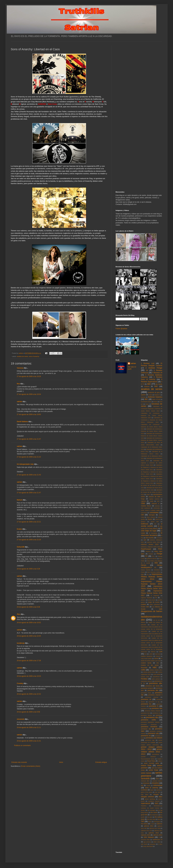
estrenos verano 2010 (150, 544)
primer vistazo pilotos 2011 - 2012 (152, 748)
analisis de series (23, 356)
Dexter (150, 519)
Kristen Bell (145, 607)
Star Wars (145, 794)
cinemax (157, 506)
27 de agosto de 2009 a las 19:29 (29, 376)
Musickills (144, 668)
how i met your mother (154, 572)
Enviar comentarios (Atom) (31, 766)
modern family (146, 663)
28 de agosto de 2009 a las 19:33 (29, 676)
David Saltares (22, 422)
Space (152, 790)
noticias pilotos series (149, 672)
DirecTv (158, 519)
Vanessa (20, 368)
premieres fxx (145, 708)
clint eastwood (146, 508)
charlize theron (146, 506)
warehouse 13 (157, 840)
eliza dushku (150, 538)
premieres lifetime (147, 715)
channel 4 (155, 504)
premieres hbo (157, 708)
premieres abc (156, 683)
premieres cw (146, 699)
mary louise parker (146, 658)
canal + (148, 494)
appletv (143, 395)
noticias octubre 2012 (156, 670)
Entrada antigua (101, 762)
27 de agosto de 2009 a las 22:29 (29, 540)
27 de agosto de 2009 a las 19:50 (29, 414)
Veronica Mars (145, 840)
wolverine (153, 844)
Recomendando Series (148, 759)
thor (159, 819)
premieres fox (146, 704)
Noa (18, 384)
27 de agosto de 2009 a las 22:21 (29, 522)
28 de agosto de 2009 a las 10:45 (29, 636)
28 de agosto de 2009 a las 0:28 (28, 569)
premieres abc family (153, 686)
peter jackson (156, 679)
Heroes (144, 565)
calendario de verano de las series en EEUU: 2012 (152, 492)
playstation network (147, 681)
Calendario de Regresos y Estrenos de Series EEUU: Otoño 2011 (152, 467)
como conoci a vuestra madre (150, 510)
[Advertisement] (59, 754)
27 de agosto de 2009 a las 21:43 (29, 475)
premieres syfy (153, 733)
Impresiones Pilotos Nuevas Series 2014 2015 (152, 584)
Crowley (20, 683)
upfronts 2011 (149, 826)
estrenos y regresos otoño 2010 (151, 547)
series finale (153, 770)
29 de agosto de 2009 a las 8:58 (28, 712)
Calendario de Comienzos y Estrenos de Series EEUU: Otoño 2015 (152, 431)
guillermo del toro (152, 559)
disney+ (143, 522)
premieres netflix (148, 720)
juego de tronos (154, 602)
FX (146, 556)
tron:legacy (157, 822)
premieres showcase (149, 724)
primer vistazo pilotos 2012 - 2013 (152, 752)
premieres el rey (154, 702)
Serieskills (145, 779)
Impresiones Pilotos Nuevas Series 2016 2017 (152, 593)
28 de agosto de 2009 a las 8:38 (28, 607)
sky (142, 785)
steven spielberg (150, 799)
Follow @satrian (121, 329)
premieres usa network (154, 738)
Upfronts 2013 (146, 835)
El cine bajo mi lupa (152, 530)
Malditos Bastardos (147, 656)
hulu (142, 574)
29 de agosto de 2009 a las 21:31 (29, 741)
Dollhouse (145, 524)
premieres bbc (153, 690)
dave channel (151, 517)
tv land (152, 824)
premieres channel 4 (155, 695)
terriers (143, 810)
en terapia (159, 538)
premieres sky (146, 729)
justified (144, 604)
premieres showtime (149, 727)
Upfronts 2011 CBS (155, 828)
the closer (154, 812)
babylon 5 (157, 395)
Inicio (61, 762)
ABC (149, 384)
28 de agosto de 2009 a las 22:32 (29, 694)
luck (145, 654)
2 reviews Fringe (154, 368)
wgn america (147, 842)
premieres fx (154, 706)
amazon (147, 386)
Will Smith (144, 844)
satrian (19, 402)
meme (156, 658)
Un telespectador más (25, 464)
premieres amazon (147, 688)
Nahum (20, 500)
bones (155, 402)
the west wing (151, 819)
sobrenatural (158, 785)
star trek (157, 792)
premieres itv (156, 713)
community (157, 508)
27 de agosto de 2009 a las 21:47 (29, 493)
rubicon (160, 761)
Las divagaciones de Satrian (152, 610)
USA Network (149, 837)
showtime (156, 783)
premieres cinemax (152, 697)
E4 (155, 524)
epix (145, 540)
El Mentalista (153, 533)
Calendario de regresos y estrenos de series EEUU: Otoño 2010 (152, 463)
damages (152, 515)
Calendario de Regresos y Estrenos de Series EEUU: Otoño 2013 (152, 476)
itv (156, 598)
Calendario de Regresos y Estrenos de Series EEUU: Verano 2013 (152, 481)
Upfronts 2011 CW (146, 831)
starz (160, 797)
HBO (156, 563)
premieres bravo (146, 693)
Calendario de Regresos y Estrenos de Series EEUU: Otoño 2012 (152, 472)
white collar (157, 842)
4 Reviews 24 (157, 373)
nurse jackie (157, 674)
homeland (157, 570)
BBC (146, 399)
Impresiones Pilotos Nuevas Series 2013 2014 (152, 577)
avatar (150, 395)
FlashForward (146, 549)
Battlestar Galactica (155, 397)
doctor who (155, 522)
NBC (155, 667)
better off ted (156, 399)
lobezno (153, 652)
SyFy (156, 803)
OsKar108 (21, 547)
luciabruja (21, 643)
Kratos (19, 529)
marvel (158, 656)
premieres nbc (152, 717)
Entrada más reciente (19, 762)
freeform (148, 551)
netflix (143, 670)
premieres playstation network (150, 722)
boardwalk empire (146, 402)
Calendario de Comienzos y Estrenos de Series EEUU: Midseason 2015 (152, 415)
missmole (21, 719)
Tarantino (144, 806)
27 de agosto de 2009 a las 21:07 (29, 439)
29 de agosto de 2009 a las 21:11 (29, 727)
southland (144, 790)
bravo (147, 404)
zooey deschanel (148, 846)
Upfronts (159, 824)
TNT (143, 822)
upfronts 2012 (154, 833)
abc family (159, 384)
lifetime (143, 622)
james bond (152, 600)
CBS (143, 503)
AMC (156, 386)
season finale (146, 765)
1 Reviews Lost (148, 363)
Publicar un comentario (22, 745)
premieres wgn (150, 740)
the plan (150, 817)
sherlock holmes (157, 781)
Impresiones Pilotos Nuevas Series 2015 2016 (152, 589)
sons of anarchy (34, 356)
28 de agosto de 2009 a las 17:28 (29, 661)
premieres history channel (152, 711)
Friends (151, 554)
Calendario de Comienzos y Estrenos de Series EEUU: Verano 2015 (152, 436)
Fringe (159, 554)
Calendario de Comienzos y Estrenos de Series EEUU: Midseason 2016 (152, 420)
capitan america (154, 499)
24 (147, 370)
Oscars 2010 (145, 677)
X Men (160, 844)
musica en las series (150, 665)
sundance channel (154, 801)
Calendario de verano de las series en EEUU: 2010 (152, 485)
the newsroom (154, 815)
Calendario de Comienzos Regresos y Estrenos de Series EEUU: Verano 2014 (152, 409)
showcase (146, 783)
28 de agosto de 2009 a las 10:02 (29, 623)
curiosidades (154, 513)
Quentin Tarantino (148, 757)
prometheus (156, 754)
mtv (158, 663)
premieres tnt (146, 736)
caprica (143, 501)
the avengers (152, 810)
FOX (160, 549)
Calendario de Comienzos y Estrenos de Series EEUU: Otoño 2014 (152, 427)
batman (143, 397)
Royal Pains (151, 761)
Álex (19, 614)
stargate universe (148, 797)
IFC (148, 574)
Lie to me (157, 620)
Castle (151, 501)
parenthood (156, 677)
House (143, 572)
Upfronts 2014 (158, 835)
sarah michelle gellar (152, 763)
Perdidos (144, 679)
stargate (156, 794)
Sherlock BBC (145, 781)
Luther (151, 654)
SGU (157, 779)
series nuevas (146, 773)
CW (142, 515)
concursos (144, 513)
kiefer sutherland (155, 604)
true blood (144, 824)
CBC (158, 501)
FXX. (153, 556)
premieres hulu (145, 713)
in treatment (155, 595)
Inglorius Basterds (147, 598)
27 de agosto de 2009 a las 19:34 (29, 394)
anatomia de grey (154, 392)
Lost (161, 652)
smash (148, 785)
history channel (146, 570)
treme (150, 822)
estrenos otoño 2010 (153, 542)
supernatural (146, 803)
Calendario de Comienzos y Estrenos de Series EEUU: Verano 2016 (152, 440)
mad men (158, 654)
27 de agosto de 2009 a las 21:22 (29, 457)
